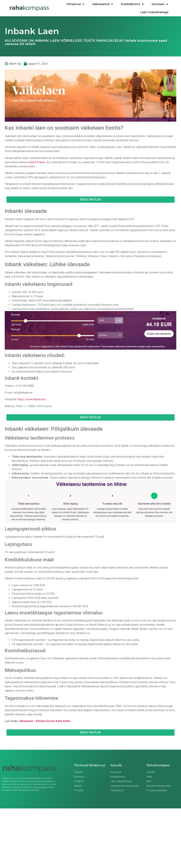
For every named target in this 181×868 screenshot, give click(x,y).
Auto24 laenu (37, 162)
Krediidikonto (132, 4)
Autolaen (160, 4)
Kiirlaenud (75, 4)
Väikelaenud (102, 4)
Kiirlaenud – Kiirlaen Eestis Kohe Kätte (45, 721)
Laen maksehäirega (154, 12)
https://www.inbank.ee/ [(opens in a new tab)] (32, 399)
